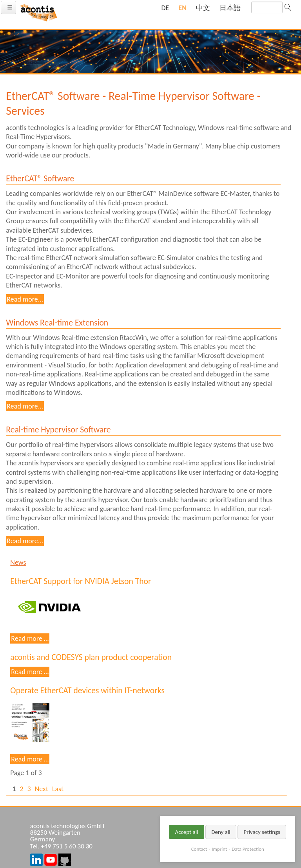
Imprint (219, 849)
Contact (199, 849)
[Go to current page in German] (165, 8)
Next (42, 789)
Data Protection (248, 849)
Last (58, 789)
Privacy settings (262, 832)
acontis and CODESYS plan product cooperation (91, 657)
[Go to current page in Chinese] (203, 8)
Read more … (30, 639)
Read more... (25, 299)
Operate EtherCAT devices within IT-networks (87, 690)
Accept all (186, 832)
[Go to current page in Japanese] (230, 8)
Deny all (221, 832)
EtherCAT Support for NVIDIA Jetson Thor (81, 581)
